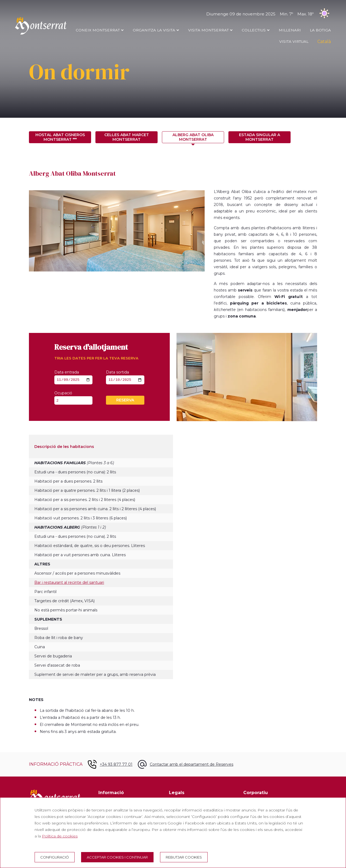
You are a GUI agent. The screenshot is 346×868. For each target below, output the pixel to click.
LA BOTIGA (320, 30)
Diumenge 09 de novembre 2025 (269, 14)
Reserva (125, 401)
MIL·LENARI (290, 30)
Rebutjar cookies (184, 857)
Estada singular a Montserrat (259, 137)
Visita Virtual (294, 41)
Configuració (55, 857)
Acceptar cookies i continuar (117, 857)
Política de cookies (60, 836)
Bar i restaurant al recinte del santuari (69, 583)
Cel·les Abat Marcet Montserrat (127, 137)
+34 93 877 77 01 (116, 765)
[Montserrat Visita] (41, 34)
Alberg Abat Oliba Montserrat (193, 137)
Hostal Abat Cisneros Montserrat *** (60, 137)
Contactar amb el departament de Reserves (192, 765)
